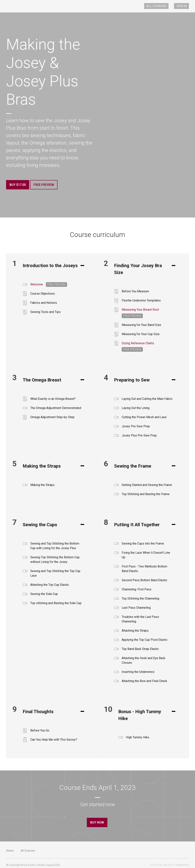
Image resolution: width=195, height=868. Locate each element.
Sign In (184, 6)
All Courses (163, 6)
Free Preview (46, 185)
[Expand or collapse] (82, 263)
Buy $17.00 (18, 185)
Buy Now (96, 820)
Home (10, 846)
